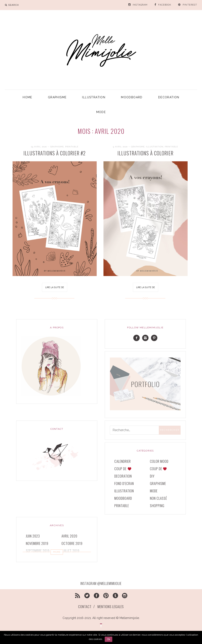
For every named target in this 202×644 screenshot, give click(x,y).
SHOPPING (157, 506)
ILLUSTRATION (94, 97)
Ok (109, 639)
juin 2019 (33, 558)
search (13, 5)
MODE (101, 112)
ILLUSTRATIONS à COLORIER (145, 153)
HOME (27, 97)
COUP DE (123, 469)
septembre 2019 (38, 551)
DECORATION (169, 97)
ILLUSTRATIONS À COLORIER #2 (55, 153)
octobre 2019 (72, 543)
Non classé (158, 498)
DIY (152, 476)
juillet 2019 (70, 551)
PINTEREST (190, 5)
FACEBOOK (165, 5)
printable (72, 147)
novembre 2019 (37, 543)
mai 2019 (68, 558)
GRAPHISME (57, 97)
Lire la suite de (55, 287)
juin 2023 (33, 536)
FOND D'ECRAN (124, 483)
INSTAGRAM (140, 5)
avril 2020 (69, 536)
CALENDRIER (123, 461)
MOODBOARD (132, 97)
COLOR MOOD (159, 461)
